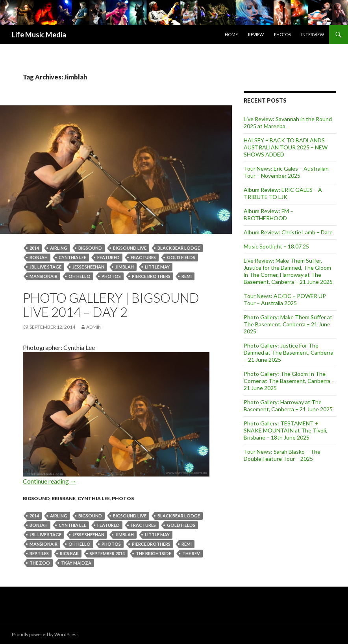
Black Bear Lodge (179, 248)
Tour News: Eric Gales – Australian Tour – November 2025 (286, 172)
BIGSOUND (90, 248)
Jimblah (125, 267)
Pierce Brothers (151, 276)
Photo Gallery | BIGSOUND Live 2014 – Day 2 (111, 305)
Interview (313, 34)
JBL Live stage (45, 267)
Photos (282, 34)
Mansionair (43, 276)
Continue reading (50, 481)
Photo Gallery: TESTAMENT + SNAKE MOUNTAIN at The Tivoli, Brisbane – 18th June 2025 (285, 430)
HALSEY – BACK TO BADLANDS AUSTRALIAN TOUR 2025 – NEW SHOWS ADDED (286, 147)
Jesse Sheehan (88, 267)
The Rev (191, 553)
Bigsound (36, 498)
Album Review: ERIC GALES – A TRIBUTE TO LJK (283, 193)
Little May (157, 267)
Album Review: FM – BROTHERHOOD (268, 214)
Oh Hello (80, 276)
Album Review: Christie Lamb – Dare (288, 232)
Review (256, 34)
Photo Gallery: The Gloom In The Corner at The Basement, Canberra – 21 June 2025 (289, 381)
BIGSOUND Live (130, 248)
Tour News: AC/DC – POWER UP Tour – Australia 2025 (285, 299)
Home (231, 34)
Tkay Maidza (76, 563)
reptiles (39, 553)
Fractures (143, 257)
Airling (59, 248)
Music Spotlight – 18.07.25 (276, 246)
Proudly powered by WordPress (45, 634)
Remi (187, 276)
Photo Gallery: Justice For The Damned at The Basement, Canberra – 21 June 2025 (289, 352)
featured (108, 257)
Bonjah (39, 257)
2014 (34, 248)
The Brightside (154, 553)
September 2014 (107, 553)
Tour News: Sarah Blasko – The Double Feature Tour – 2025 (282, 455)
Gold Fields (181, 257)
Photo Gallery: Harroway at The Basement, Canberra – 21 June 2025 (288, 406)
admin (94, 327)
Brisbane (64, 498)
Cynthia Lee (72, 257)
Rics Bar (69, 553)
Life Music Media (39, 35)
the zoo (40, 563)
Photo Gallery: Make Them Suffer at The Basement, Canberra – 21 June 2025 (288, 324)
